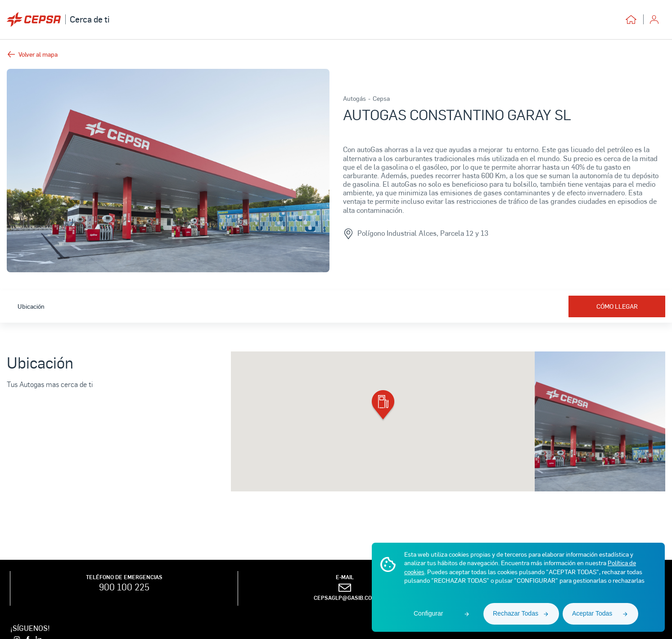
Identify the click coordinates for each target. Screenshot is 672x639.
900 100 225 (124, 587)
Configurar (428, 613)
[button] (383, 406)
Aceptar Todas (592, 613)
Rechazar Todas (516, 613)
